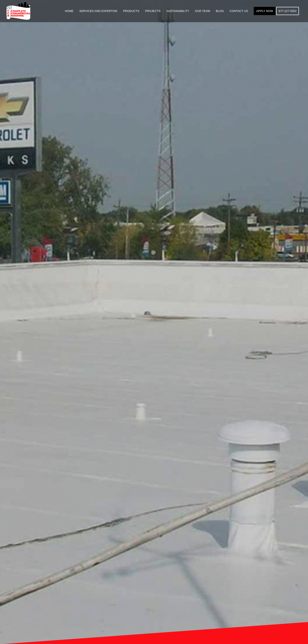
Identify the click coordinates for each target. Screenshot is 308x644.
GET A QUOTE (154, 338)
